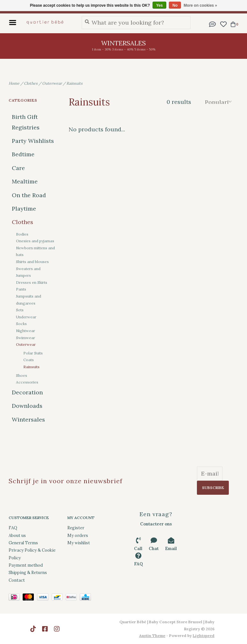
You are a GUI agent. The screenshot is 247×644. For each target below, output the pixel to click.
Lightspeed (204, 636)
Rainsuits (75, 83)
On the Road (29, 195)
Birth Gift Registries (26, 122)
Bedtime (23, 154)
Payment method (26, 565)
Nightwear (26, 331)
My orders (78, 535)
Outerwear (52, 83)
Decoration (27, 392)
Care (18, 168)
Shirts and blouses (32, 262)
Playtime (24, 209)
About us (17, 535)
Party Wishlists (33, 141)
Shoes (22, 375)
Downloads (27, 406)
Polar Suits (33, 353)
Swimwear (26, 338)
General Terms (23, 543)
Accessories (27, 382)
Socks (21, 324)
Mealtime (25, 181)
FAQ (13, 528)
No (175, 5)
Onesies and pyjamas (35, 241)
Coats (29, 360)
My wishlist (79, 543)
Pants (21, 289)
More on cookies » (201, 5)
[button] (213, 23)
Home (14, 83)
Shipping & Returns (28, 573)
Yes (159, 5)
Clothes (31, 83)
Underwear (26, 317)
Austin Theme (152, 636)
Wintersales (28, 419)
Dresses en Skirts (32, 282)
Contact (17, 580)
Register (76, 528)
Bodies (22, 234)
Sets (20, 310)
